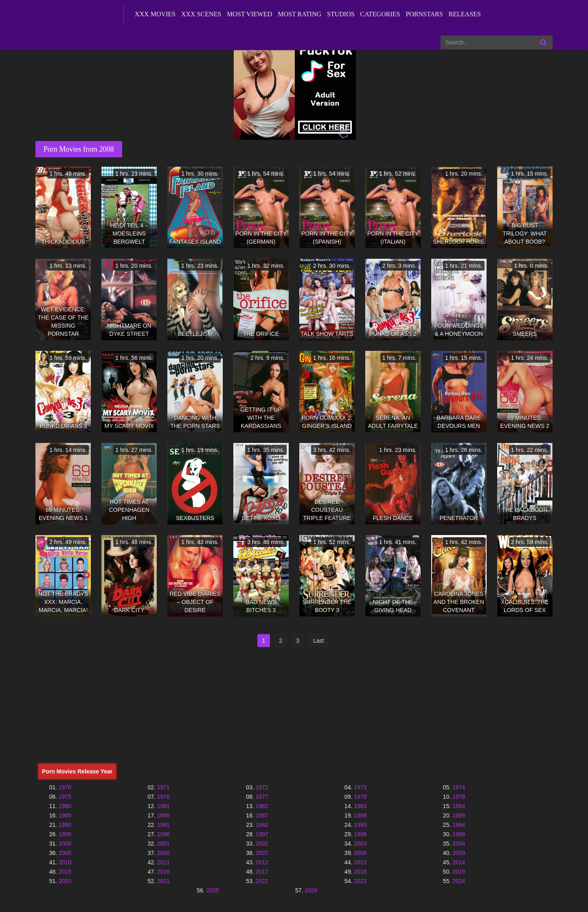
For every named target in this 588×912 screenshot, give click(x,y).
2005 (65, 853)
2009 (459, 853)
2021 (163, 881)
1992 (262, 825)
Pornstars (424, 14)
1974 (459, 787)
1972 (262, 787)
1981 (163, 806)
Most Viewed (249, 14)
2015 (65, 872)
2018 (360, 872)
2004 (459, 844)
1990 (65, 825)
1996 (163, 834)
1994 (459, 825)
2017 (262, 872)
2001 (163, 844)
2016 (163, 872)
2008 (360, 853)
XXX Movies (155, 14)
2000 (65, 844)
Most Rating (299, 14)
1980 (65, 806)
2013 (360, 862)
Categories (380, 14)
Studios (341, 14)
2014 (459, 862)
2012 (262, 862)
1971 (163, 787)
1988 (360, 815)
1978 (360, 797)
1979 (459, 797)
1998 (360, 834)
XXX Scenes (201, 14)
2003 (360, 844)
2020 (65, 881)
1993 (360, 825)
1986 (163, 815)
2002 (262, 844)
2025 (213, 890)
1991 (163, 825)
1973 (360, 787)
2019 (459, 872)
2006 (163, 853)
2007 (262, 853)
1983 (360, 806)
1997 (262, 834)
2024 (459, 881)
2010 (65, 862)
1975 (65, 797)
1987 (262, 815)
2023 (360, 881)
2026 (311, 890)
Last (318, 641)
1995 (65, 834)
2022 (262, 881)
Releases (465, 14)
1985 (65, 815)
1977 (262, 797)
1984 (459, 806)
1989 (459, 815)
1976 (163, 797)
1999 (459, 834)
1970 (65, 787)
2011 (163, 862)
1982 (262, 806)
